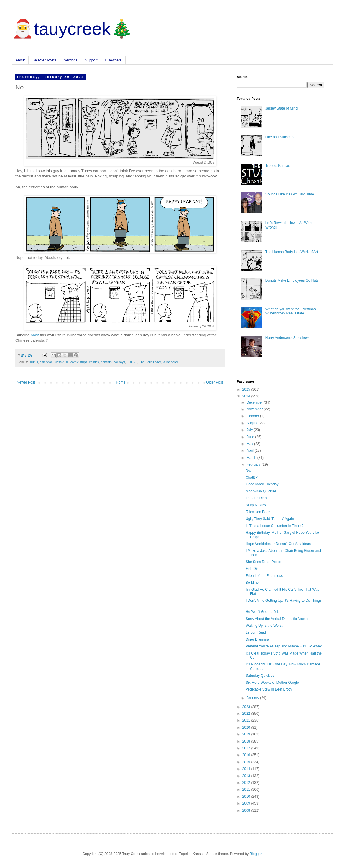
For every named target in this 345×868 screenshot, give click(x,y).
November (255, 409)
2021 (247, 720)
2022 (247, 714)
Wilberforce (171, 362)
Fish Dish (253, 569)
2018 (247, 741)
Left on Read (256, 632)
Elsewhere (113, 60)
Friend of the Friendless (264, 576)
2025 (247, 389)
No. (248, 471)
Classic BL (61, 362)
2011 (247, 789)
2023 (247, 707)
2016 (247, 755)
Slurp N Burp (256, 505)
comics (94, 362)
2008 (247, 810)
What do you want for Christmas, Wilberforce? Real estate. (291, 311)
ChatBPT (253, 477)
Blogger (256, 854)
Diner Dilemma (257, 639)
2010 (247, 797)
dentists (106, 362)
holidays (119, 362)
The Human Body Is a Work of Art (292, 252)
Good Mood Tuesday (262, 484)
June (251, 437)
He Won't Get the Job (262, 612)
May (250, 444)
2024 (247, 396)
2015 (247, 762)
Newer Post (26, 382)
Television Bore (258, 512)
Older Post (215, 382)
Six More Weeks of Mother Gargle (272, 683)
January (253, 698)
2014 (247, 769)
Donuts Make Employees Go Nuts (292, 280)
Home (121, 382)
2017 (247, 748)
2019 (247, 734)
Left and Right (257, 498)
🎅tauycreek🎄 (72, 29)
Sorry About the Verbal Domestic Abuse (277, 619)
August (253, 423)
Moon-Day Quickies (261, 491)
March (252, 458)
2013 (247, 776)
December (255, 402)
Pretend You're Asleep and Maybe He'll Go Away (284, 646)
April (250, 451)
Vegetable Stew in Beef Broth (269, 689)
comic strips (79, 362)
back (35, 335)
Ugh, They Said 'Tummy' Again (270, 519)
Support (91, 60)
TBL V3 (132, 362)
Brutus (33, 362)
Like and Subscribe (280, 137)
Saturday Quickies (260, 676)
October (253, 416)
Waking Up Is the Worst (264, 626)
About (20, 60)
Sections (70, 60)
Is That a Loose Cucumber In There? (275, 526)
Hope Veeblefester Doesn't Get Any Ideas (278, 544)
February (254, 464)
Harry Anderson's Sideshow (287, 338)
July (250, 430)
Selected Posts (44, 60)
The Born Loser (150, 362)
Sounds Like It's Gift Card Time (290, 194)
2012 (247, 783)
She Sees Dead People (264, 562)
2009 (247, 803)
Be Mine (252, 583)
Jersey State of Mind (281, 108)
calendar (46, 362)
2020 (247, 727)
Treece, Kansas (278, 166)
